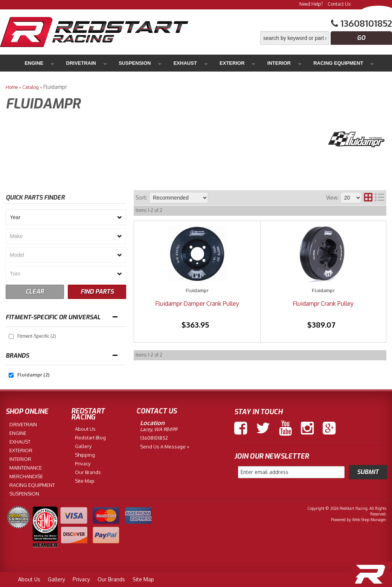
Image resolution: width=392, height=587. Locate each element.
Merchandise (344, 63)
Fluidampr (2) (33, 375)
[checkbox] (11, 336)
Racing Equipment (250, 63)
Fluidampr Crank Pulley (323, 303)
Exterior (175, 63)
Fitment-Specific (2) (37, 336)
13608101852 (154, 438)
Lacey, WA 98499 (159, 429)
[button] (326, 38)
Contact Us (339, 4)
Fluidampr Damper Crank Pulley (197, 303)
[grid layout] (368, 198)
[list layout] (380, 198)
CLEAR (35, 292)
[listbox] (66, 217)
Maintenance (300, 63)
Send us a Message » (165, 447)
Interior (207, 63)
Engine (35, 63)
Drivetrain (68, 63)
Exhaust (142, 63)
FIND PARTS (97, 292)
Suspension (106, 63)
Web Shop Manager (369, 520)
